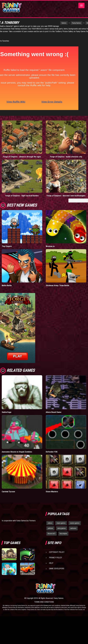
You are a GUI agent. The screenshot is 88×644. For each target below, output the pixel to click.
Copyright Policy (57, 552)
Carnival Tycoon (8, 492)
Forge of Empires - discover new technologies (66, 196)
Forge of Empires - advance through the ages (22, 157)
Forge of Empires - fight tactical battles (22, 196)
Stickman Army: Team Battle (57, 285)
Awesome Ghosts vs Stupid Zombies (17, 452)
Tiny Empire (7, 246)
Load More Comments (78, 201)
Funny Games (67, 23)
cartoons (73, 528)
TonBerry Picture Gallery (25, 34)
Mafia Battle (7, 285)
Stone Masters (52, 492)
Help (51, 563)
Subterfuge (7, 412)
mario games (61, 523)
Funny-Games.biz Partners (26, 521)
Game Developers (57, 569)
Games (54, 23)
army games (62, 528)
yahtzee (50, 528)
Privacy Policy (56, 558)
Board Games (82, 23)
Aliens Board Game (54, 412)
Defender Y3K (52, 452)
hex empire (63, 534)
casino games (75, 523)
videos (50, 523)
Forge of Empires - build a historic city (66, 157)
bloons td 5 (52, 534)
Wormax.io (50, 246)
